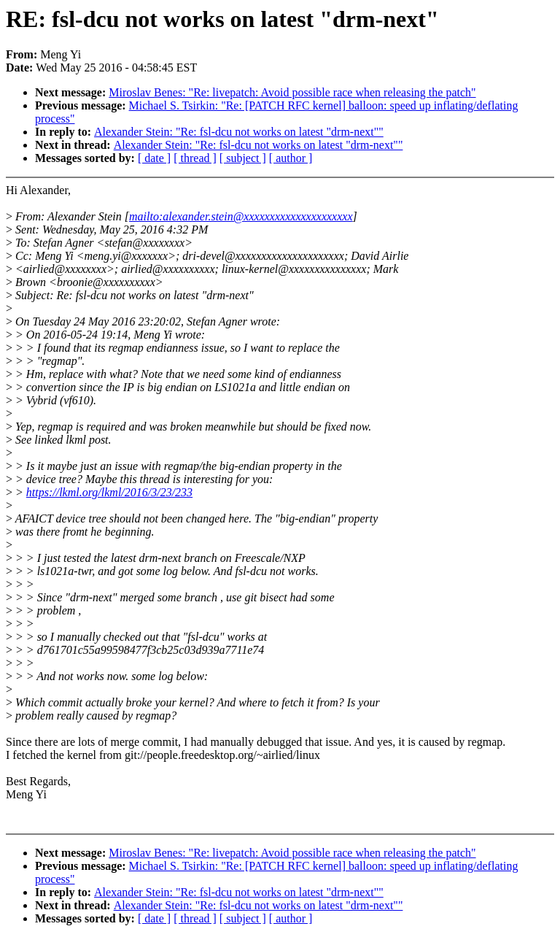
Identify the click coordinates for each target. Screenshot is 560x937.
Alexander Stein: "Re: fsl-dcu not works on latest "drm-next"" (239, 132)
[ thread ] (195, 158)
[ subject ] (243, 158)
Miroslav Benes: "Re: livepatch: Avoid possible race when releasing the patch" (292, 92)
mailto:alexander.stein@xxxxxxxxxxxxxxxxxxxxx (241, 216)
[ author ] (291, 158)
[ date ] (154, 158)
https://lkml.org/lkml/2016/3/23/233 (109, 492)
